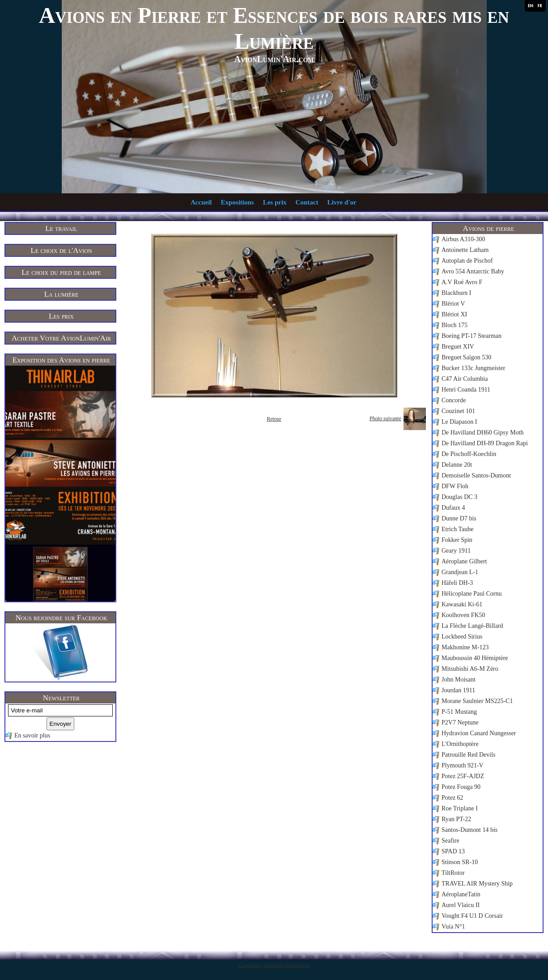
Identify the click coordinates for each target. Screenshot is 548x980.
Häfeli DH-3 (457, 583)
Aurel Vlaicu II (461, 905)
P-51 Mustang (459, 712)
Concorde (454, 400)
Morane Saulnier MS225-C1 (477, 701)
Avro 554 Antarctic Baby (473, 271)
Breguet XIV (458, 347)
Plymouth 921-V (463, 765)
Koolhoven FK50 (463, 615)
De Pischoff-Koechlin (469, 454)
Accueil (201, 202)
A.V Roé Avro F (462, 282)
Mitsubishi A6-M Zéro (470, 669)
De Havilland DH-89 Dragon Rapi (485, 443)
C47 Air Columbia (465, 379)
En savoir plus (32, 735)
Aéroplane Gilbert (464, 561)
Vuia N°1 (453, 927)
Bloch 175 (455, 325)
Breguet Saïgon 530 (466, 357)
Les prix (275, 202)
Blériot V (453, 304)
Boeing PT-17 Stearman (472, 336)
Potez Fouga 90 (461, 787)
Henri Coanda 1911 (466, 390)
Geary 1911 (456, 551)
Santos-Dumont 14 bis (469, 830)
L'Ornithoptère (460, 744)
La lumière (62, 294)
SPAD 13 (453, 851)
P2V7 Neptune (460, 722)
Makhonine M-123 (465, 647)
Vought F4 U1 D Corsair (472, 916)
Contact (307, 202)
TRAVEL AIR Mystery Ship (477, 884)
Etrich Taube (457, 529)
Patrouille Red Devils (469, 755)
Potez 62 (452, 798)
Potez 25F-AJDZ (463, 776)
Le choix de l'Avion (61, 250)
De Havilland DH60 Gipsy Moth (483, 432)
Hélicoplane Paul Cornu (472, 594)
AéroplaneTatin (461, 894)
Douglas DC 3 (459, 497)
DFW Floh (455, 486)
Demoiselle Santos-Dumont (476, 475)
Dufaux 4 (453, 508)
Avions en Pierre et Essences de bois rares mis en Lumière (274, 28)
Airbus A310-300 (463, 239)
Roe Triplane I (460, 808)
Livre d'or (342, 202)
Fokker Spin (457, 540)
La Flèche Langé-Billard (472, 626)
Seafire (450, 841)
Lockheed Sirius (462, 637)
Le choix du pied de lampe (61, 272)
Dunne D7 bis (459, 518)
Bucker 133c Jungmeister (473, 368)
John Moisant (459, 680)
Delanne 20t (457, 465)
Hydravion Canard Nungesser (479, 733)
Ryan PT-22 (456, 819)
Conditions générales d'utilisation (274, 965)
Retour (274, 419)
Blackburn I (456, 293)
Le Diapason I (459, 422)
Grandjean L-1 (460, 572)
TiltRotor (453, 873)
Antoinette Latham (465, 250)
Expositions (237, 202)
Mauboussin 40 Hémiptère (475, 658)
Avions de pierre (489, 228)
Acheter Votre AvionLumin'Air (61, 338)
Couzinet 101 (458, 411)
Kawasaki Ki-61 (462, 604)
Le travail (61, 228)
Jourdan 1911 (458, 690)
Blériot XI (454, 314)
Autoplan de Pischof (467, 261)
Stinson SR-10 (460, 862)
